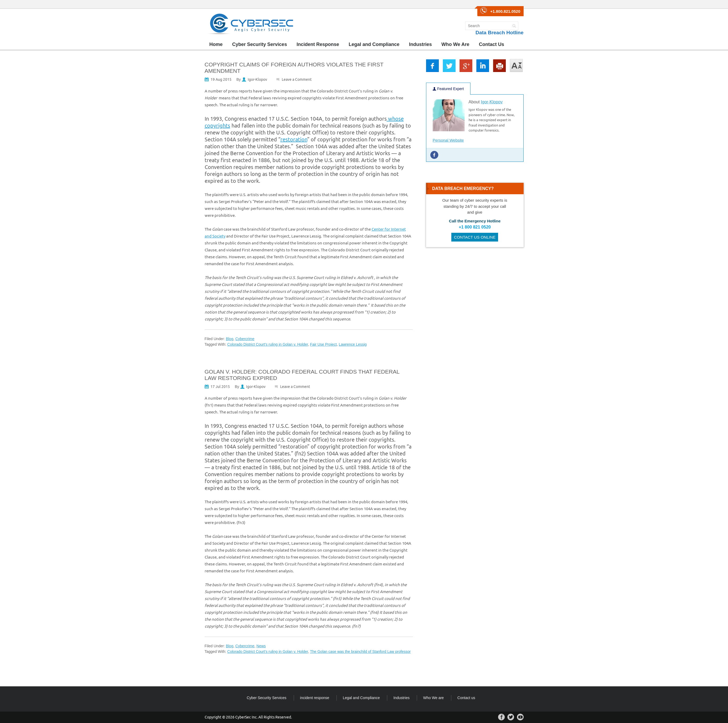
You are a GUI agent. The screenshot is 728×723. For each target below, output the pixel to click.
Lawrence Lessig (353, 344)
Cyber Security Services (260, 44)
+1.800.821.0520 (505, 11)
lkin (483, 66)
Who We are (434, 698)
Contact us (466, 698)
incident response (315, 698)
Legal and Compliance (374, 44)
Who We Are (455, 44)
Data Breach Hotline (500, 33)
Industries (420, 44)
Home (216, 44)
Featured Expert (448, 89)
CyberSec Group (251, 24)
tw (449, 66)
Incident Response (318, 44)
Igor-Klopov (257, 79)
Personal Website (448, 140)
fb (432, 66)
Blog (230, 339)
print (499, 66)
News (261, 646)
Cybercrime (245, 339)
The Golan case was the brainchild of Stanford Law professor (360, 652)
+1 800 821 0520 (475, 227)
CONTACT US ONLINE (475, 237)
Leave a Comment (297, 79)
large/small (516, 66)
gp (466, 66)
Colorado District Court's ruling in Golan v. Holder (268, 344)
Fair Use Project (323, 344)
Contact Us (492, 44)
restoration (294, 139)
